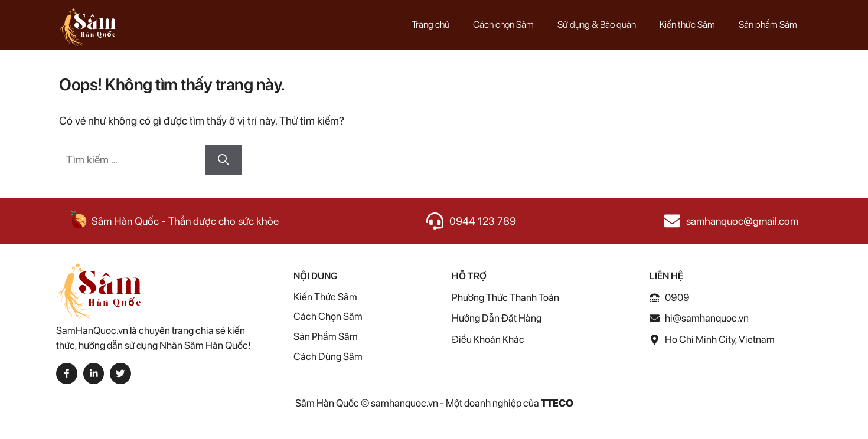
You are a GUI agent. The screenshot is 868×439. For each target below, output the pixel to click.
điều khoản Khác (488, 339)
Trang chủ (430, 24)
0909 (677, 297)
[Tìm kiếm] (223, 160)
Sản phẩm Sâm (768, 24)
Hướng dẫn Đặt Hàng (497, 318)
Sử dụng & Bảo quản (597, 24)
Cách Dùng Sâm (328, 356)
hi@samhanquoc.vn (707, 318)
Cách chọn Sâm (503, 24)
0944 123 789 (483, 221)
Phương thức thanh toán (505, 297)
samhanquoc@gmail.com (742, 221)
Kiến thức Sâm (687, 24)
